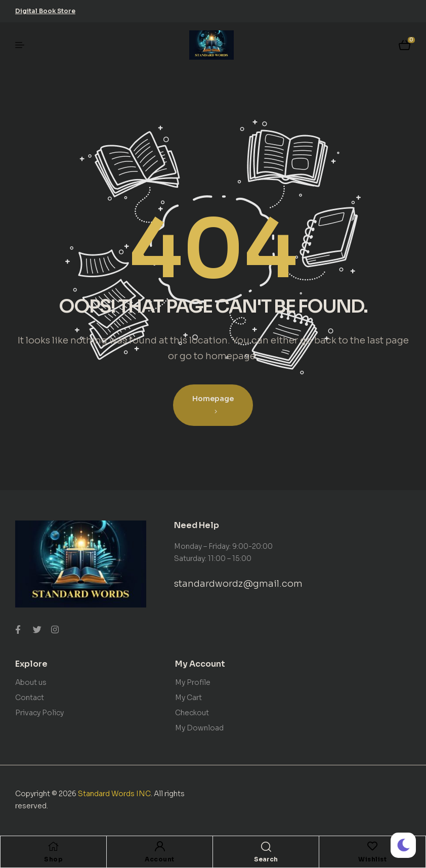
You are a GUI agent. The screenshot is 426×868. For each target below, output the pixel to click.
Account (160, 859)
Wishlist (372, 859)
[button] (45, 11)
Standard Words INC (114, 794)
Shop (53, 859)
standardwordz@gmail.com (238, 584)
